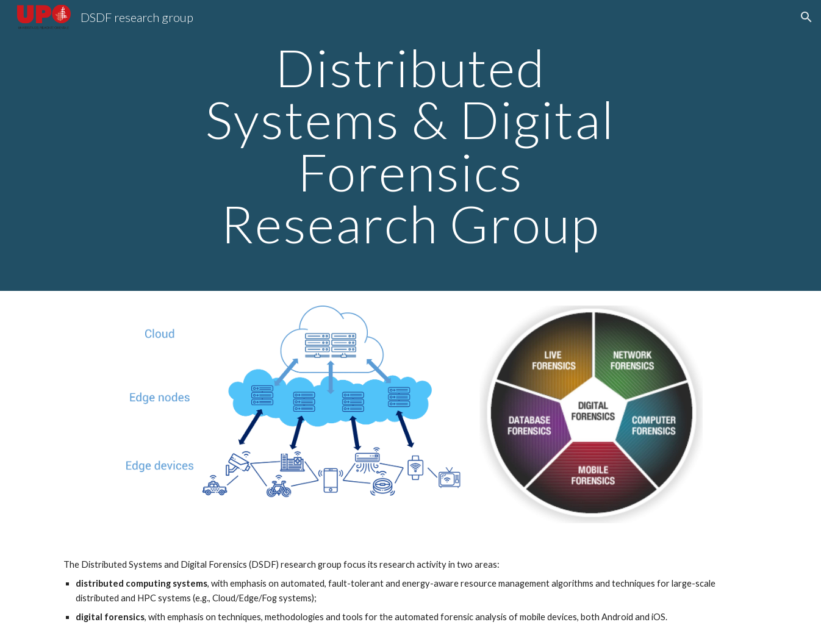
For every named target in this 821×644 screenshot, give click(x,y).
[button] (806, 17)
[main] (411, 145)
